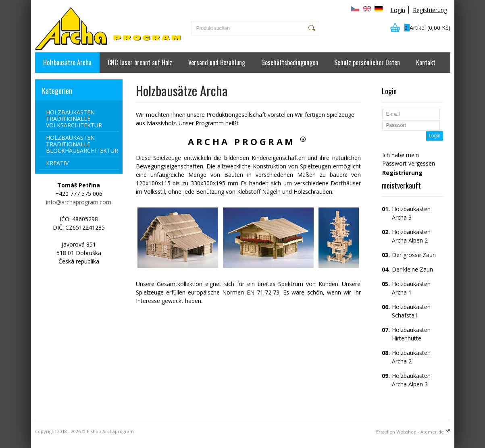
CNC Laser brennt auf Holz (140, 62)
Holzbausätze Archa (67, 62)
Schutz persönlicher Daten (367, 62)
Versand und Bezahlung (217, 62)
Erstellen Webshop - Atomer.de (413, 432)
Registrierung (430, 10)
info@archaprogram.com (79, 202)
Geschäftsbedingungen (290, 62)
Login (398, 10)
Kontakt (426, 62)
